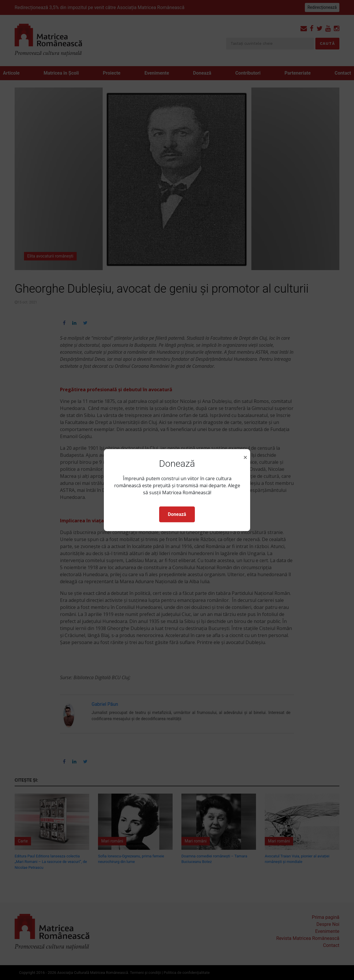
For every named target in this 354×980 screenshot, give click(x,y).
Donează (177, 514)
